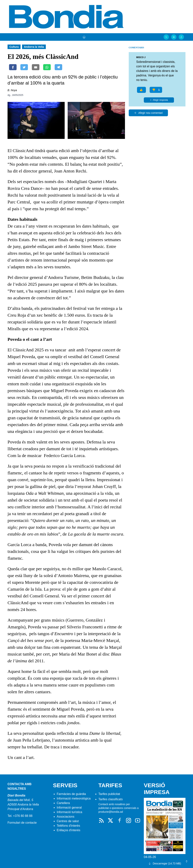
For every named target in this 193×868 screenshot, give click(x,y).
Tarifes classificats (111, 799)
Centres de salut (68, 821)
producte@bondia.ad (111, 812)
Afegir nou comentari (148, 113)
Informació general (69, 808)
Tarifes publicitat (109, 794)
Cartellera (63, 803)
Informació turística (69, 812)
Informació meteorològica (74, 798)
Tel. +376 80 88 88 (20, 816)
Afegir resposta (159, 100)
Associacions (65, 817)
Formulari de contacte (22, 823)
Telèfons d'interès (68, 826)
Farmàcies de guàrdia (71, 794)
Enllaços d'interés (69, 830)
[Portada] (84, 37)
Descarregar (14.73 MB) (165, 863)
